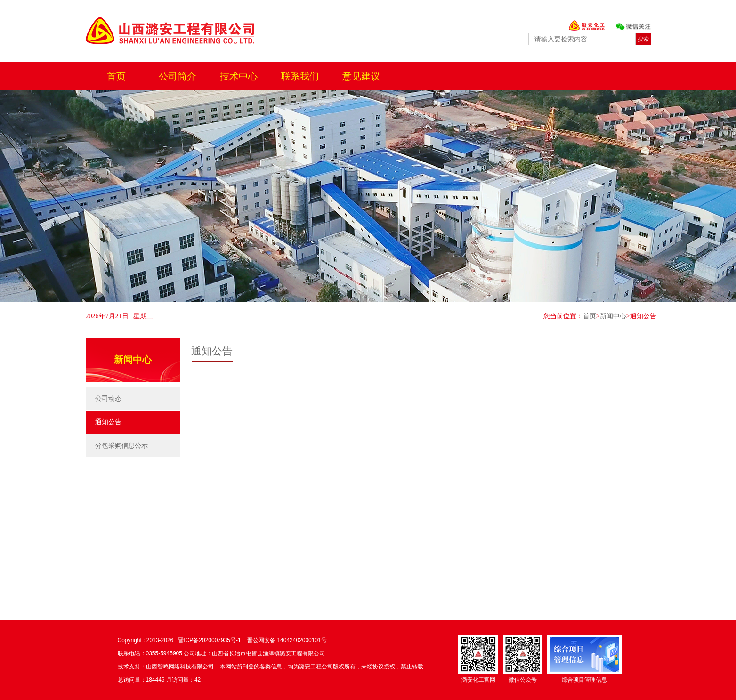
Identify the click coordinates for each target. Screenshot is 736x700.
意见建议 (361, 76)
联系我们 (300, 76)
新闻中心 (613, 316)
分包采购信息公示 (121, 446)
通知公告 (643, 316)
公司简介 (178, 76)
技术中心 (239, 76)
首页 (116, 76)
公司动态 (108, 398)
